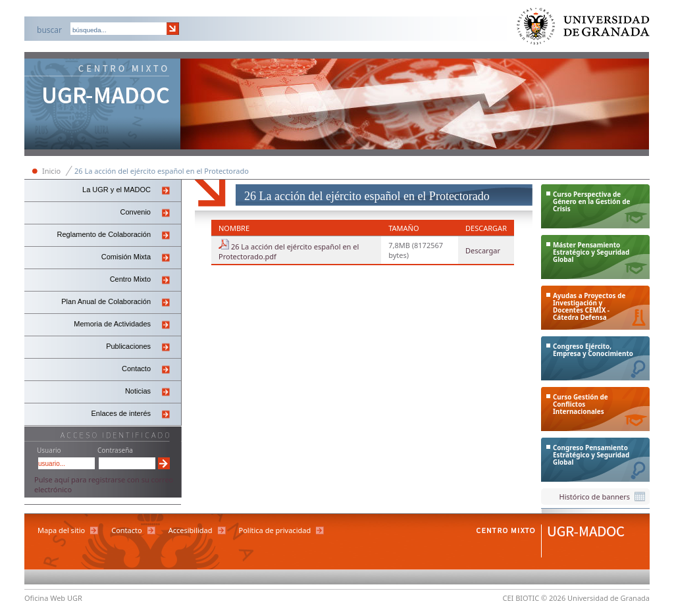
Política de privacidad (275, 530)
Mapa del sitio (61, 530)
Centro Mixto (130, 279)
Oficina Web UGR (53, 598)
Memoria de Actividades (112, 324)
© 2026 (553, 598)
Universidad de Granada (584, 29)
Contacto (136, 369)
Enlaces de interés (121, 413)
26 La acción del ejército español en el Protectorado (162, 171)
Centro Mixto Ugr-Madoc (103, 105)
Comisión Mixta (126, 257)
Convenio (136, 212)
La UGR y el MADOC (117, 190)
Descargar (483, 250)
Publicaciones (128, 346)
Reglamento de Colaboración (104, 234)
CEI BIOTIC (521, 598)
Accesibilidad (191, 530)
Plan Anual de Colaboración (106, 301)
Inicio (51, 171)
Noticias (138, 391)
